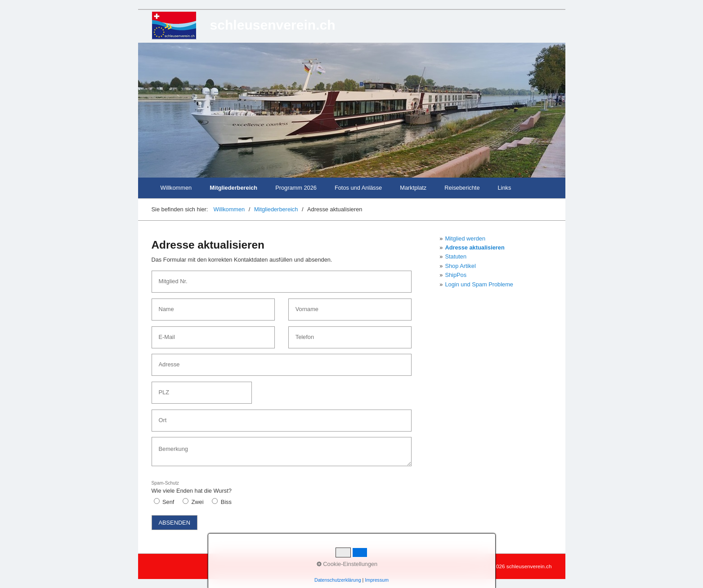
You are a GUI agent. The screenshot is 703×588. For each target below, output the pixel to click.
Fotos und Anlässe (358, 188)
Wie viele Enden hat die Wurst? (192, 487)
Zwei (198, 502)
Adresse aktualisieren (475, 247)
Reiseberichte (462, 188)
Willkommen (176, 188)
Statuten (456, 256)
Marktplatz (413, 188)
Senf (168, 502)
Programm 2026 (296, 188)
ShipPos (456, 275)
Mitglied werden (465, 238)
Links (505, 188)
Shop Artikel (460, 266)
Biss (226, 502)
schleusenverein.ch (273, 25)
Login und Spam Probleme (479, 284)
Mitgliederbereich (233, 188)
